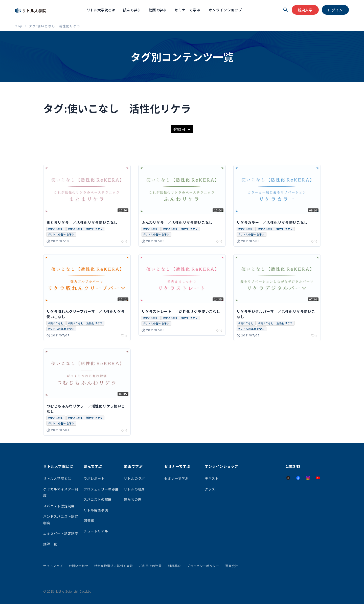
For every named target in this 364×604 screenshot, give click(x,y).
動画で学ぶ (157, 10)
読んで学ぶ (132, 10)
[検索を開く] (286, 10)
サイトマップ (53, 566)
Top (19, 26)
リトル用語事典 (96, 510)
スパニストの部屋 (98, 499)
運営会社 (232, 566)
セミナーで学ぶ (187, 10)
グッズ (210, 489)
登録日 (182, 129)
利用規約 (174, 566)
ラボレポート (94, 478)
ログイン (335, 10)
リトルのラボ (134, 478)
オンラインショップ (225, 10)
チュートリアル (96, 531)
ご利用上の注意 (150, 566)
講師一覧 (50, 544)
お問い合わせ (78, 566)
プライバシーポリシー (203, 566)
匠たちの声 (133, 499)
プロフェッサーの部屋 (101, 489)
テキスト (212, 478)
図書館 (89, 520)
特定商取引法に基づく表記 (114, 566)
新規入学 (305, 10)
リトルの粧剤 (134, 489)
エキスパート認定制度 (61, 534)
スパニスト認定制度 (59, 506)
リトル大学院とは (101, 10)
